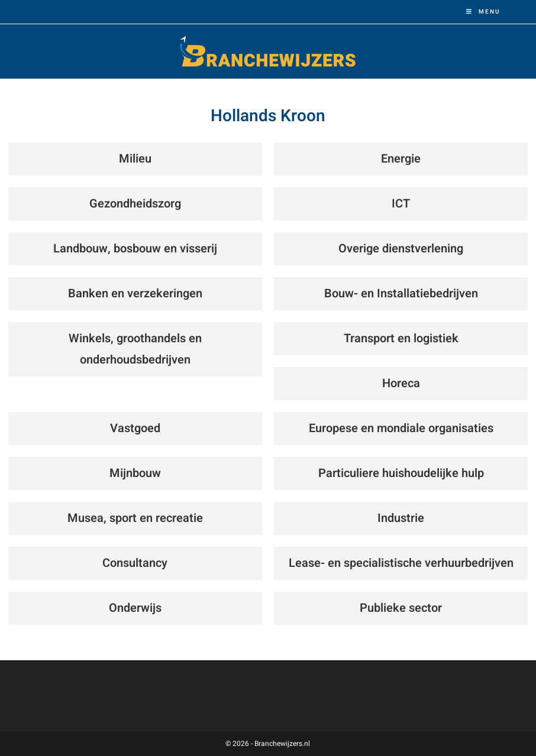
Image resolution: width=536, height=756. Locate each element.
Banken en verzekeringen (135, 293)
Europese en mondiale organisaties (401, 428)
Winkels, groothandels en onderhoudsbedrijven (135, 349)
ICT (401, 204)
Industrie (401, 518)
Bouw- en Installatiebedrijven (401, 293)
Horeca (401, 383)
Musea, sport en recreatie (135, 518)
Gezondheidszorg (135, 204)
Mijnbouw (135, 473)
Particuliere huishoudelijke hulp (401, 473)
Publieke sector (401, 608)
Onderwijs (135, 608)
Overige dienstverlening (401, 249)
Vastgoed (135, 428)
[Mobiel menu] (483, 12)
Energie (401, 159)
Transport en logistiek (401, 338)
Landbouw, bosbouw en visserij (135, 249)
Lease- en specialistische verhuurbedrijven (401, 563)
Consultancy (135, 563)
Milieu (135, 159)
